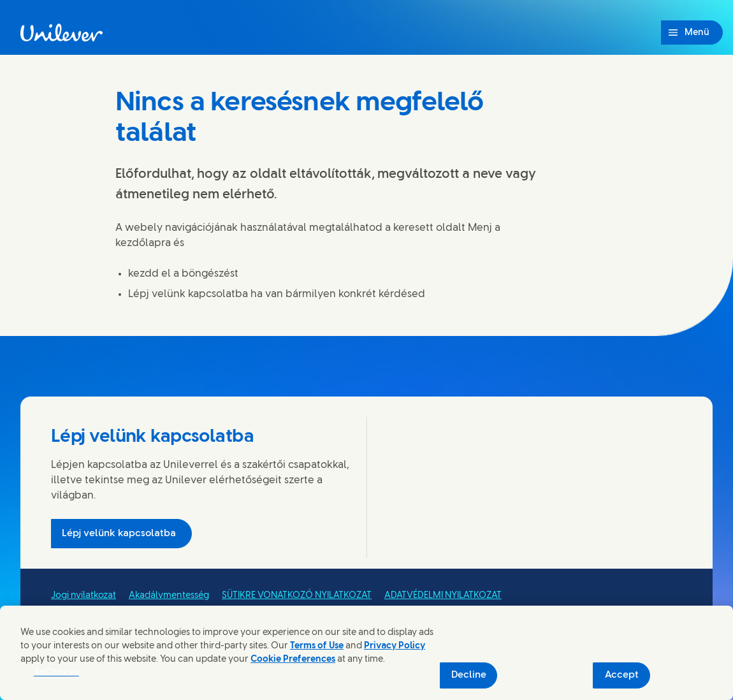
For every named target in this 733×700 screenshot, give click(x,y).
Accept (622, 675)
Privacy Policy (395, 646)
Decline (469, 675)
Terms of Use (317, 646)
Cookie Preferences (293, 660)
